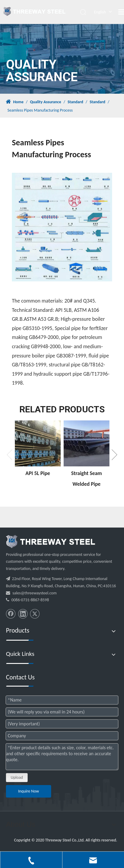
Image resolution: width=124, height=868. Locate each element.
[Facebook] (11, 614)
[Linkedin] (23, 614)
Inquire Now (29, 791)
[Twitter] (35, 614)
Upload (17, 777)
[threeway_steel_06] (51, 542)
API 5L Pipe (38, 473)
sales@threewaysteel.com (34, 593)
